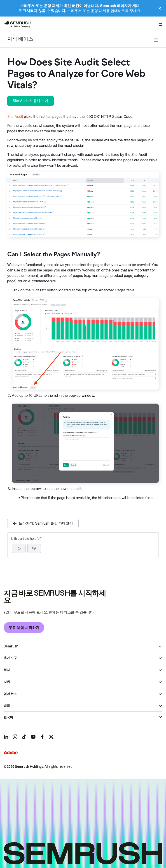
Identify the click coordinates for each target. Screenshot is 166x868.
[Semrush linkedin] (6, 737)
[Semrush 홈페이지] (17, 24)
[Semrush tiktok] (24, 737)
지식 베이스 (20, 39)
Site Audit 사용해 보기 (30, 101)
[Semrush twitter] (51, 737)
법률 (7, 706)
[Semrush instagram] (15, 737)
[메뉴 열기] (160, 24)
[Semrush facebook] (42, 737)
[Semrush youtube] (33, 737)
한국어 (8, 717)
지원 (7, 682)
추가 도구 (10, 658)
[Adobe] (11, 753)
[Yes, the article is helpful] (19, 548)
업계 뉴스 (10, 694)
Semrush (11, 646)
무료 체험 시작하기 (24, 628)
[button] (34, 548)
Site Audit (15, 117)
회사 (7, 670)
